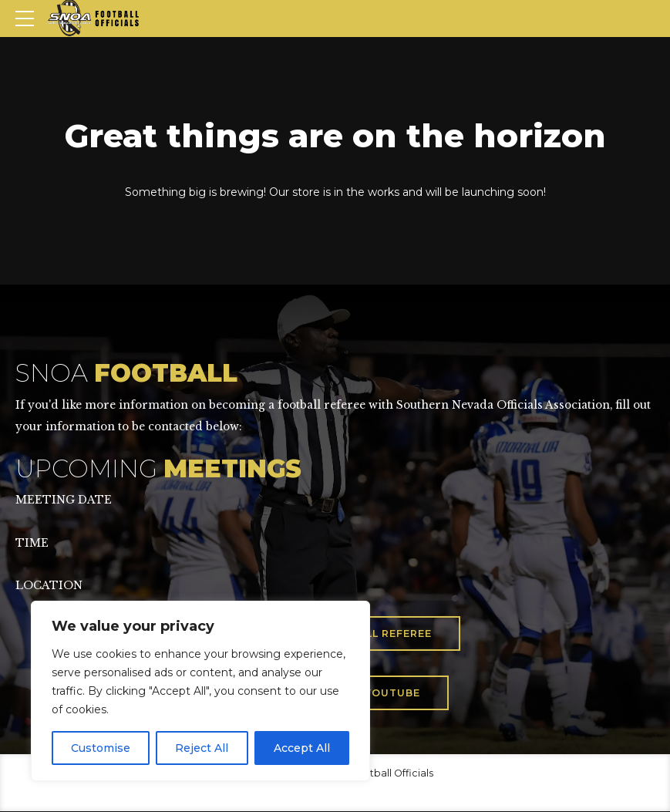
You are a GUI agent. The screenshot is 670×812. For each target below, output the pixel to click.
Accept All (302, 748)
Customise (101, 748)
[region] (200, 691)
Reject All (202, 748)
